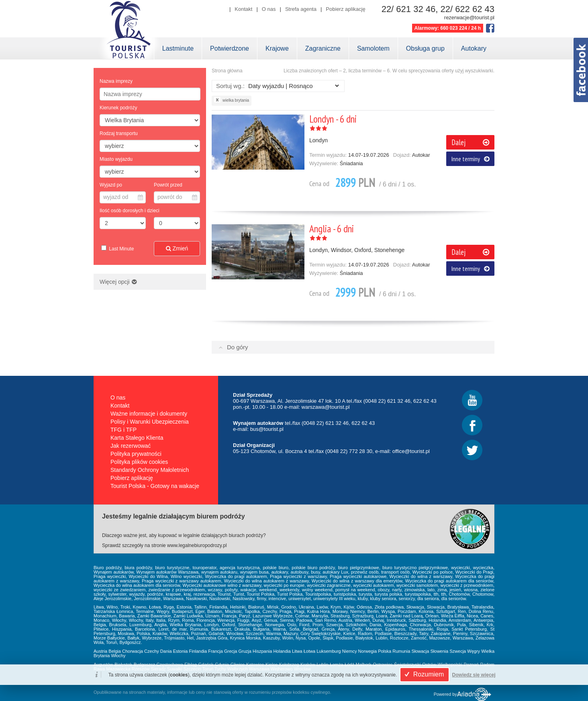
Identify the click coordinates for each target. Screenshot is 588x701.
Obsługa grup (425, 48)
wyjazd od (123, 197)
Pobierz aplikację (345, 9)
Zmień (177, 248)
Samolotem (373, 48)
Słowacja (420, 651)
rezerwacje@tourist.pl (469, 17)
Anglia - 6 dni (332, 229)
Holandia (282, 651)
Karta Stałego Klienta (137, 438)
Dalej (470, 142)
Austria (100, 651)
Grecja (231, 651)
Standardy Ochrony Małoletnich (150, 470)
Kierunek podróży (118, 108)
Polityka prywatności (136, 454)
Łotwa (309, 651)
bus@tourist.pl (267, 429)
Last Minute (121, 249)
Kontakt (243, 9)
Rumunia (401, 651)
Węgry (474, 651)
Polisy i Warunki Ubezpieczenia (150, 422)
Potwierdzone (230, 48)
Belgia (115, 651)
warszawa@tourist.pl (326, 407)
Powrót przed (168, 185)
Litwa (297, 651)
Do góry (238, 347)
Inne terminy (471, 159)
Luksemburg (329, 651)
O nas (269, 9)
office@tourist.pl (411, 451)
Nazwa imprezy (116, 81)
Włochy (118, 656)
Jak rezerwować (131, 446)
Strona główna (227, 71)
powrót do (177, 197)
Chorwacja (133, 651)
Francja (215, 651)
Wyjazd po (111, 185)
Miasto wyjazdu (116, 159)
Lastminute (178, 48)
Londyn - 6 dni (333, 119)
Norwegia (367, 651)
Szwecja (458, 651)
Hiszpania (262, 651)
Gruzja (245, 651)
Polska (385, 651)
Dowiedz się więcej (474, 675)
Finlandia (198, 651)
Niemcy (350, 651)
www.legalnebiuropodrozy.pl (197, 545)
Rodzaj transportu (119, 133)
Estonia (181, 651)
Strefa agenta (301, 9)
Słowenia (440, 651)
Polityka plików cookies (139, 462)
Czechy (152, 651)
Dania (166, 651)
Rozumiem (423, 674)
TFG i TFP (124, 430)
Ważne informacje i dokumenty (149, 414)
